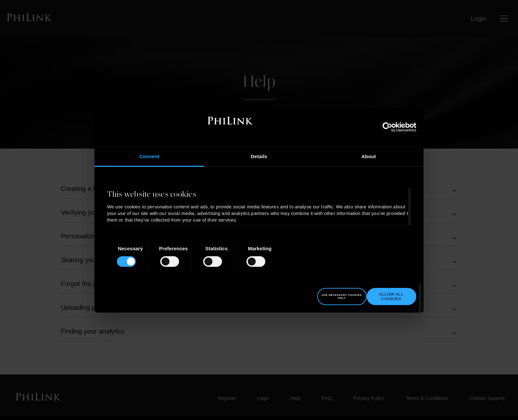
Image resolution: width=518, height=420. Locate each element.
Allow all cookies (391, 297)
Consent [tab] (149, 156)
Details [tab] (259, 156)
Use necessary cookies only (342, 297)
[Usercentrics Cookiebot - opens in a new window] (387, 127)
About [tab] (369, 156)
